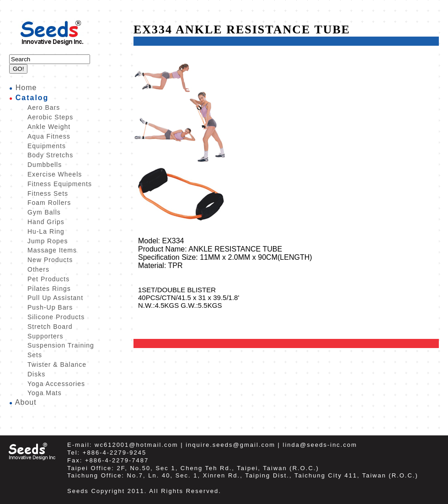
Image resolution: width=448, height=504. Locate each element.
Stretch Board (50, 327)
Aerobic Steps (50, 117)
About (26, 402)
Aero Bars (44, 107)
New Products (50, 260)
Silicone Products (56, 317)
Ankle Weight (49, 127)
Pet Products (48, 279)
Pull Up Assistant (55, 298)
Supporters (45, 336)
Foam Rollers (49, 203)
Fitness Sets (48, 193)
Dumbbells (45, 165)
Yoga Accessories (56, 384)
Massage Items (52, 250)
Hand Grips (46, 222)
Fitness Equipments (60, 184)
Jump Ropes (48, 241)
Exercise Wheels (55, 174)
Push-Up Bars (50, 307)
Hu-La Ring (46, 231)
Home (26, 88)
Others (38, 269)
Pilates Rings (49, 289)
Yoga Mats (45, 393)
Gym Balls (44, 212)
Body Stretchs (50, 155)
